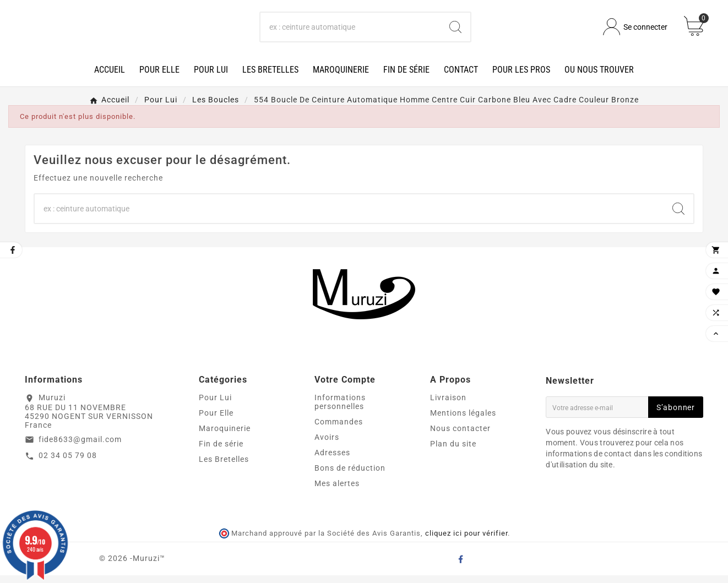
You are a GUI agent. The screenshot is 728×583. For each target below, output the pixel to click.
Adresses (332, 460)
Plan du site (453, 451)
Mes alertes (337, 491)
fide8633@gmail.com (80, 447)
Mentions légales (463, 421)
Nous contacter (460, 436)
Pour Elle (216, 421)
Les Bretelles (224, 467)
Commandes (339, 429)
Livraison (448, 405)
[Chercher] (351, 31)
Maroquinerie (225, 436)
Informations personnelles (340, 410)
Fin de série (221, 451)
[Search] (455, 31)
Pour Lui (215, 405)
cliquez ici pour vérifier (466, 541)
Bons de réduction (350, 476)
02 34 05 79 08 (68, 464)
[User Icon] (635, 31)
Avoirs (327, 445)
